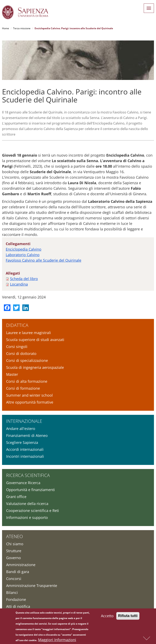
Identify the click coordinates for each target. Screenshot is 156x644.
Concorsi (14, 579)
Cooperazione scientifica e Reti (33, 510)
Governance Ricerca (23, 483)
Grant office (16, 497)
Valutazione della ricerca (27, 504)
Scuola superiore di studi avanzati (35, 340)
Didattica (17, 325)
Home (6, 28)
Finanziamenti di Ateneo (27, 435)
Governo (14, 558)
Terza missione (22, 28)
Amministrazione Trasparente (32, 586)
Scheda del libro (24, 279)
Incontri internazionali (25, 456)
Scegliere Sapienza (22, 442)
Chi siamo (15, 544)
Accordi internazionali (25, 449)
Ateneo (15, 536)
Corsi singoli (17, 347)
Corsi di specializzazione (27, 360)
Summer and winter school (29, 395)
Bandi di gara (18, 572)
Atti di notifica (18, 606)
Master (12, 374)
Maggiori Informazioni (57, 641)
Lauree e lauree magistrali (29, 333)
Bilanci (12, 592)
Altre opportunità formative (30, 402)
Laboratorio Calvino (23, 255)
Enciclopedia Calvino (24, 249)
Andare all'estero (21, 429)
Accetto (107, 617)
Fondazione (16, 599)
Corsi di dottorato (21, 353)
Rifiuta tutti (128, 617)
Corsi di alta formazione (27, 381)
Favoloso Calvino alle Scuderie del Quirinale (44, 260)
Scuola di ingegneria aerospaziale (35, 367)
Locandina (19, 284)
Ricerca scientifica (28, 475)
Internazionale (24, 421)
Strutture (14, 551)
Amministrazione (21, 565)
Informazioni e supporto (27, 517)
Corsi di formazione (23, 388)
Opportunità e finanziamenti (31, 490)
